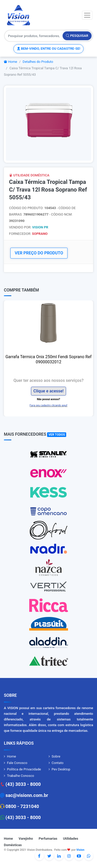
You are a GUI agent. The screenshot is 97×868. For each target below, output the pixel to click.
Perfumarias (48, 839)
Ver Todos (57, 435)
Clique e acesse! (48, 391)
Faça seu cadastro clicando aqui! (49, 405)
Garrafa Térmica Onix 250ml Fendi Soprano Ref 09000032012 (48, 359)
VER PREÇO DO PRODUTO (39, 253)
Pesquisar (77, 36)
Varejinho (26, 839)
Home (10, 62)
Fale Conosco (17, 763)
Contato (58, 763)
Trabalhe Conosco (21, 776)
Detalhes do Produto (38, 62)
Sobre (56, 756)
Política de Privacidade (24, 769)
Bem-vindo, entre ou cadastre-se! (48, 49)
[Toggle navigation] (87, 15)
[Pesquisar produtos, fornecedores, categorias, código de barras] (34, 36)
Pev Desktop (61, 769)
